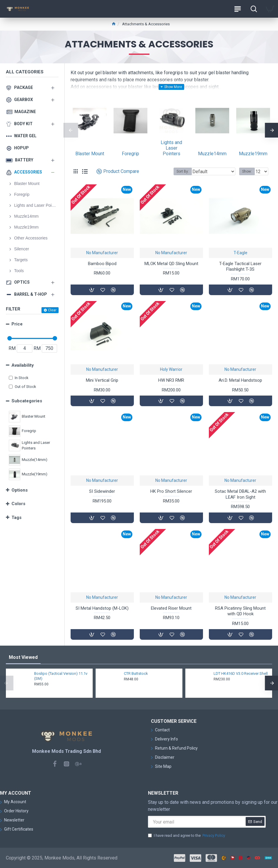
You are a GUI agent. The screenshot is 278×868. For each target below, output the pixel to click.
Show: (247, 171)
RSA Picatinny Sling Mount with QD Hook (240, 611)
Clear (52, 310)
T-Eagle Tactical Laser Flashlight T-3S (240, 267)
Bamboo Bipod (102, 264)
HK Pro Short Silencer (171, 491)
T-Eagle (240, 253)
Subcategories (27, 401)
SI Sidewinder (102, 491)
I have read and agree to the (187, 836)
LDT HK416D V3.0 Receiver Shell (241, 673)
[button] (71, 130)
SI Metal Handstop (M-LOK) (102, 608)
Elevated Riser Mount (171, 608)
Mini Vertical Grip (102, 380)
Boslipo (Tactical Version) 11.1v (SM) (61, 676)
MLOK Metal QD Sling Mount (171, 264)
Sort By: (183, 171)
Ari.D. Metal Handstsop (240, 380)
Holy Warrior (171, 369)
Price (17, 324)
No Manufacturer (102, 253)
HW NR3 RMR (171, 380)
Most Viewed (23, 657)
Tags (16, 518)
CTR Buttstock (136, 673)
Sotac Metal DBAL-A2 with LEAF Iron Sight (240, 494)
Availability (23, 365)
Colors (18, 504)
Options (20, 490)
